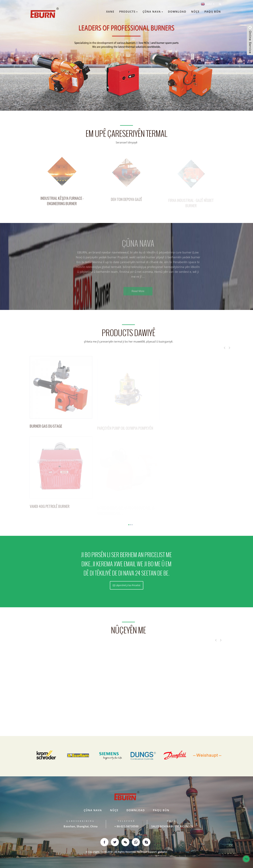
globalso (163, 852)
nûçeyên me (129, 630)
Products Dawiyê (129, 333)
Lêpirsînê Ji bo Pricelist (128, 585)
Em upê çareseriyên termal (127, 134)
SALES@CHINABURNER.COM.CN (172, 826)
